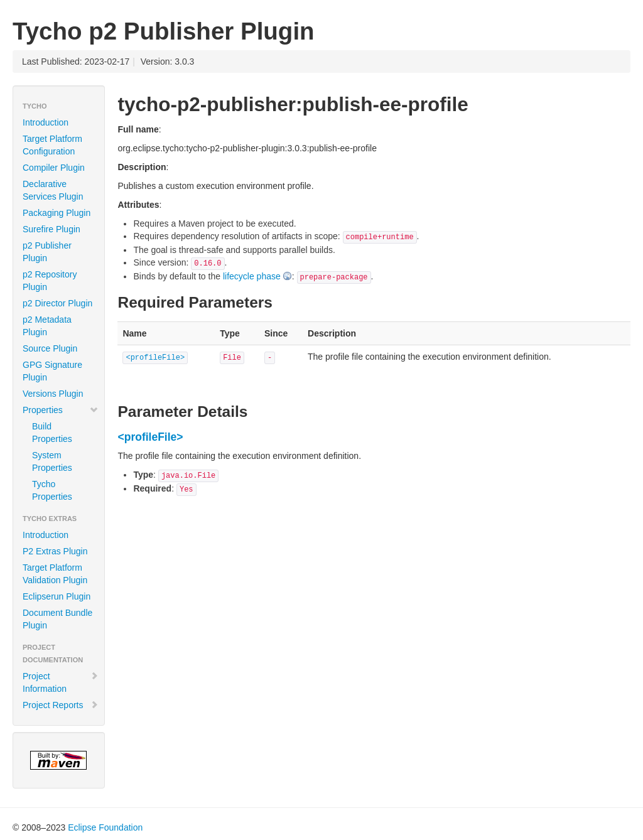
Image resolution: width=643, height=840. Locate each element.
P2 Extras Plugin (55, 551)
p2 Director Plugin (57, 303)
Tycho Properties (52, 490)
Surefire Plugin (51, 229)
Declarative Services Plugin (53, 190)
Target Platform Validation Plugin (55, 574)
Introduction (46, 122)
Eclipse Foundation (105, 827)
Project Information (61, 682)
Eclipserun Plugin (57, 596)
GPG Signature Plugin (52, 371)
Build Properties (52, 433)
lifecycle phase (252, 276)
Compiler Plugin (54, 168)
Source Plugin (50, 348)
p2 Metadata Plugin (47, 326)
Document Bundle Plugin (57, 619)
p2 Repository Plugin (50, 281)
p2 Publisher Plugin (47, 252)
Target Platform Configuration (52, 145)
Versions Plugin (53, 394)
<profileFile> (155, 358)
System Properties (52, 461)
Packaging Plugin (57, 213)
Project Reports (61, 705)
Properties (61, 410)
